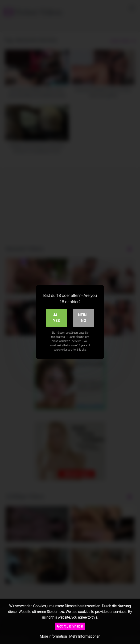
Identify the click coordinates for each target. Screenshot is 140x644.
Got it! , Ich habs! (70, 626)
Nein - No (84, 318)
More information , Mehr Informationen (70, 636)
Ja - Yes (57, 318)
